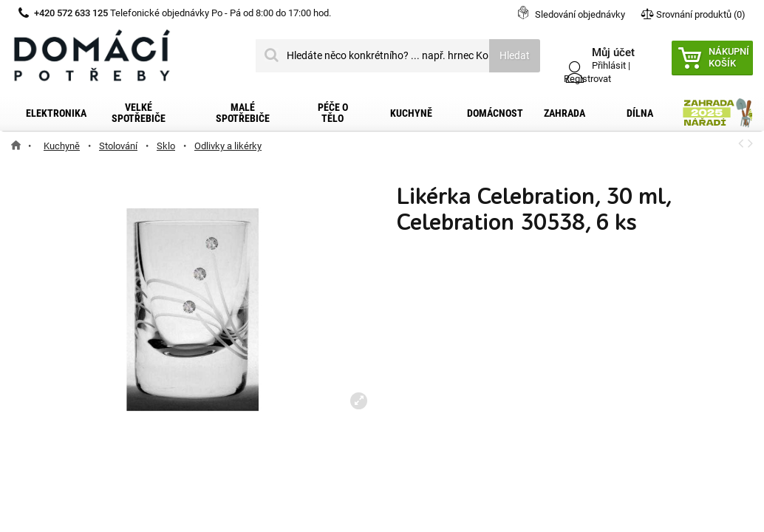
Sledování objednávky (580, 14)
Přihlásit (609, 65)
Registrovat (587, 79)
